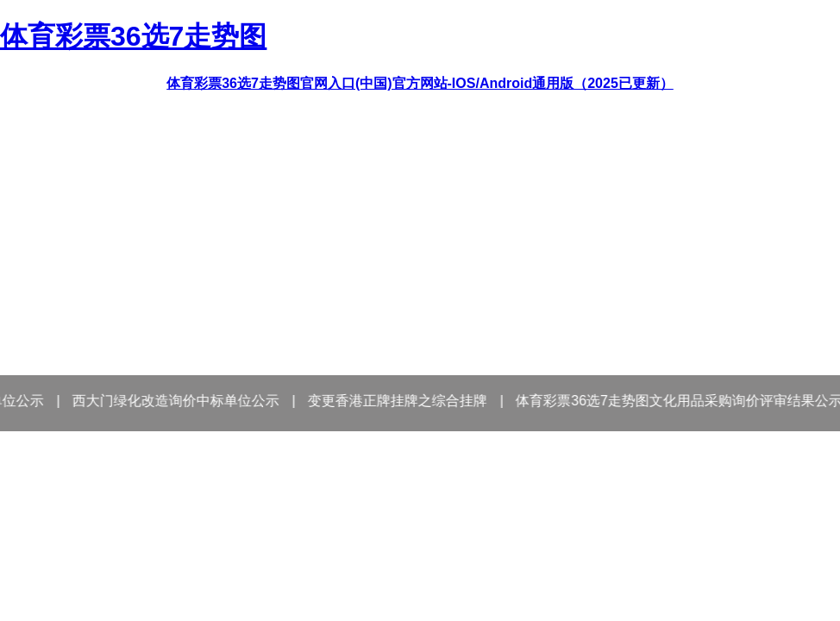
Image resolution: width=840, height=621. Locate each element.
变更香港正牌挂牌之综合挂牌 (403, 401)
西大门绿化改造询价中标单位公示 (181, 401)
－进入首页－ (420, 590)
